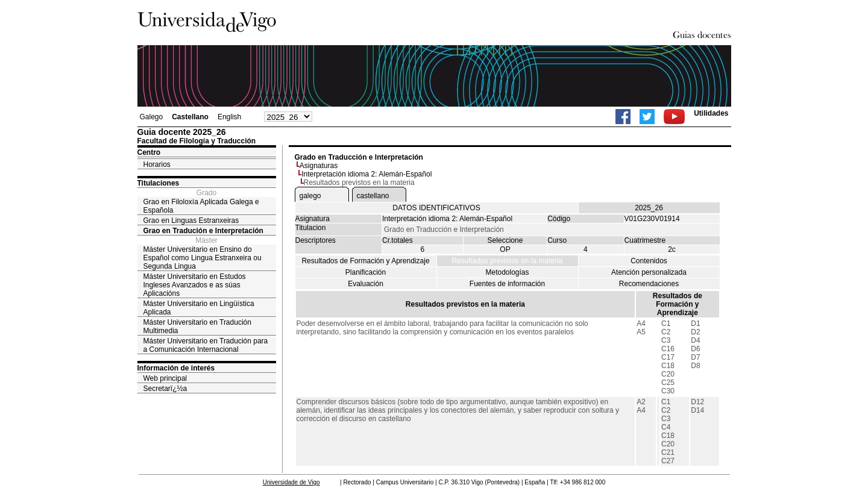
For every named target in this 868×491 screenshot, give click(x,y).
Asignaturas (319, 166)
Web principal (165, 378)
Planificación (366, 272)
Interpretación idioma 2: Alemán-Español (366, 174)
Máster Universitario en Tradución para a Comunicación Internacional (206, 345)
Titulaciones (159, 183)
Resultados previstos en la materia (507, 261)
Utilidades (711, 113)
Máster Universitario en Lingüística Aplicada (199, 308)
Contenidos (649, 261)
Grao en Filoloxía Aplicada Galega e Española (201, 206)
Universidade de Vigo (291, 482)
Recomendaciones (649, 284)
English (229, 117)
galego (310, 196)
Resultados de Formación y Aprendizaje (365, 261)
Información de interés (176, 368)
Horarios (157, 164)
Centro (149, 152)
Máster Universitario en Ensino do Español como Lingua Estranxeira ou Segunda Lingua (203, 258)
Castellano (190, 117)
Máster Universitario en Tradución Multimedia (197, 327)
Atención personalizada (649, 272)
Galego (152, 117)
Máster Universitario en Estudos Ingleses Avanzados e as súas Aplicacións (195, 285)
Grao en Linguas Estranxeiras (191, 220)
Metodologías (507, 272)
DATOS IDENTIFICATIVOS (436, 208)
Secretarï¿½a (165, 389)
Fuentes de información (507, 284)
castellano (373, 196)
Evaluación (366, 284)
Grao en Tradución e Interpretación (203, 231)
